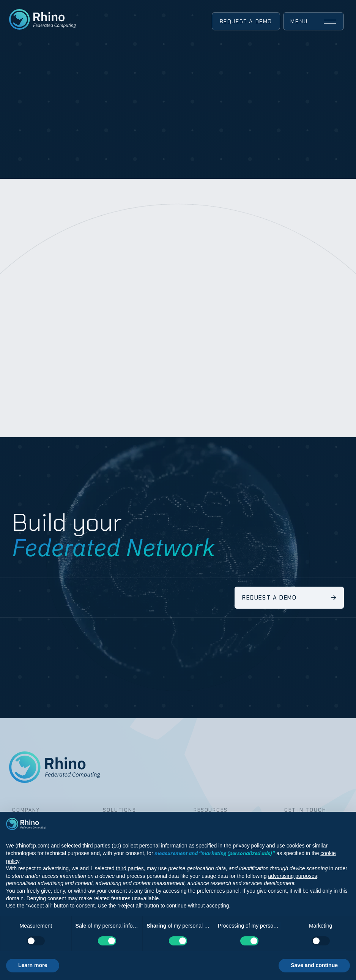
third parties (130, 868)
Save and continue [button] (314, 965)
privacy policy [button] (249, 846)
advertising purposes (292, 876)
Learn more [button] (33, 965)
